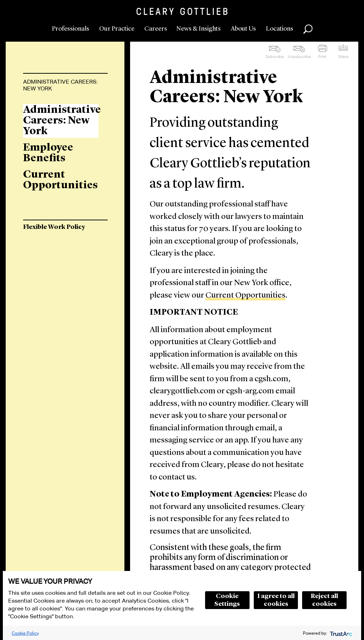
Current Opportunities (245, 296)
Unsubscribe (299, 57)
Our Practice (117, 29)
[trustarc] (340, 633)
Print (322, 57)
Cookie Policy (25, 633)
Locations (280, 29)
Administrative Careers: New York (60, 85)
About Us (243, 29)
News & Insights (199, 29)
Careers (156, 29)
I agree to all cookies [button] (276, 600)
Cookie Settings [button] (227, 600)
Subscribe (275, 57)
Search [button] (308, 29)
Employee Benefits (48, 153)
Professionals (71, 29)
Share (343, 57)
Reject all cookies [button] (324, 600)
